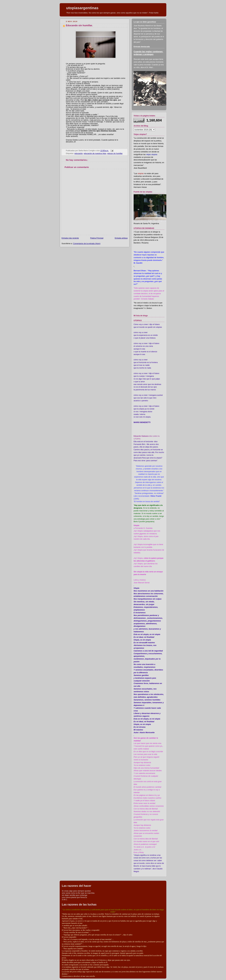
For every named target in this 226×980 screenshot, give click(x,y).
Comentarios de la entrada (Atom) (87, 244)
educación (79, 153)
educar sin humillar (115, 153)
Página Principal (97, 238)
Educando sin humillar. (79, 25)
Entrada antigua (121, 238)
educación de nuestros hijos (95, 153)
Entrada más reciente (70, 238)
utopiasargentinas (82, 8)
